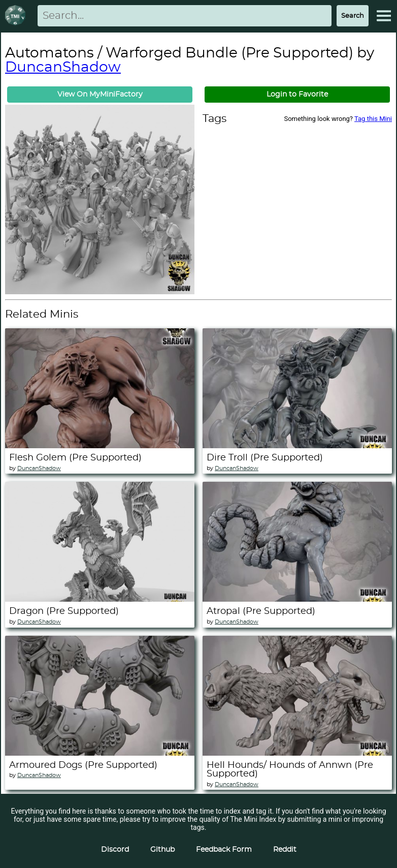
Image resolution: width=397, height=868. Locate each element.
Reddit (285, 850)
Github (162, 850)
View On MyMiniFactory (100, 95)
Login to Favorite (297, 95)
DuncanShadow (63, 68)
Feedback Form (224, 850)
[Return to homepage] (17, 16)
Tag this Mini (373, 119)
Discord (115, 850)
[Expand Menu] (384, 16)
